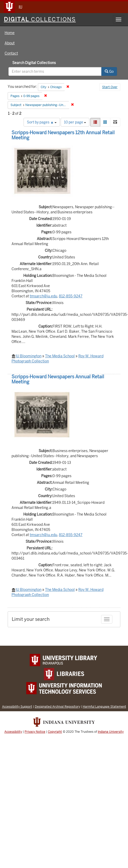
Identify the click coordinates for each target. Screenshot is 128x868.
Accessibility (13, 732)
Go (109, 71)
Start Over (110, 87)
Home (10, 33)
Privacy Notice (35, 732)
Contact (11, 53)
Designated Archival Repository (57, 707)
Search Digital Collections (34, 63)
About (10, 43)
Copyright (55, 732)
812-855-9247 (71, 296)
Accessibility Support (17, 707)
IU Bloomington (29, 356)
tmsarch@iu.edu (43, 296)
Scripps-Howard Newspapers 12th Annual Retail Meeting (63, 135)
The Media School (60, 356)
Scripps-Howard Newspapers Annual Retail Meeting (58, 379)
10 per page (75, 122)
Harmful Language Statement (104, 707)
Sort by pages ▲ (42, 122)
